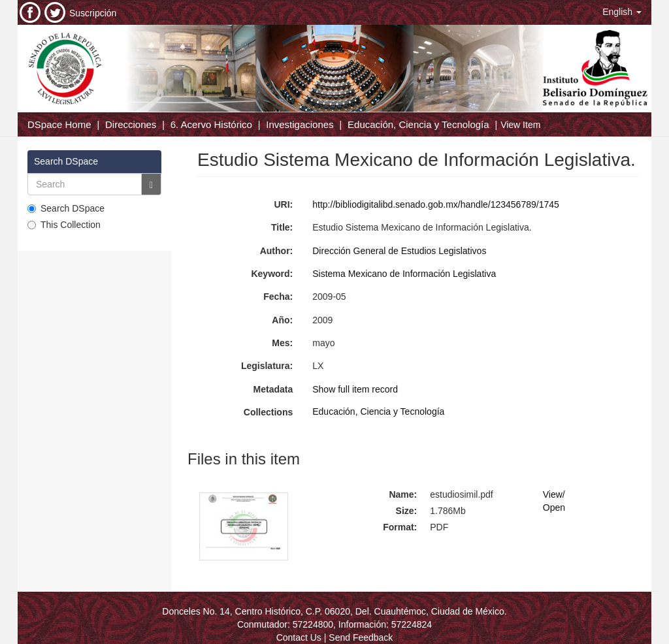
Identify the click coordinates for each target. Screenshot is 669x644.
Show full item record (355, 389)
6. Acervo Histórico (211, 124)
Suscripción (93, 13)
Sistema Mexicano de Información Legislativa (404, 274)
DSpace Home (59, 124)
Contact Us (299, 637)
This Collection (64, 225)
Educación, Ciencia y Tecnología (418, 124)
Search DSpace (66, 208)
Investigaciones (300, 124)
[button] (622, 12)
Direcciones (131, 124)
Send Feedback (361, 637)
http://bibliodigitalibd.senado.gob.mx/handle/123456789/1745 (436, 204)
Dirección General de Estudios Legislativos (399, 251)
